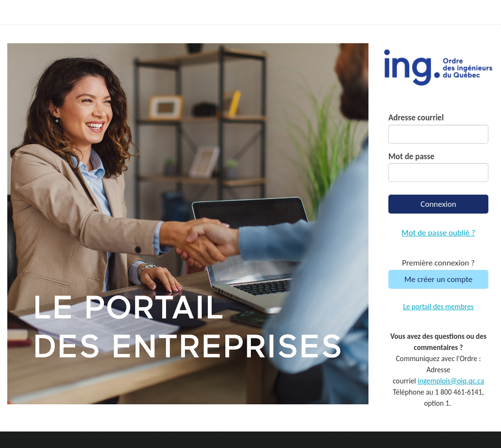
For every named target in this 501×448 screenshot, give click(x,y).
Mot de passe (411, 157)
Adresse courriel (416, 118)
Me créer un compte (439, 279)
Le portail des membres (438, 307)
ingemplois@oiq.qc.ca (451, 381)
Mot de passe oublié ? (438, 233)
